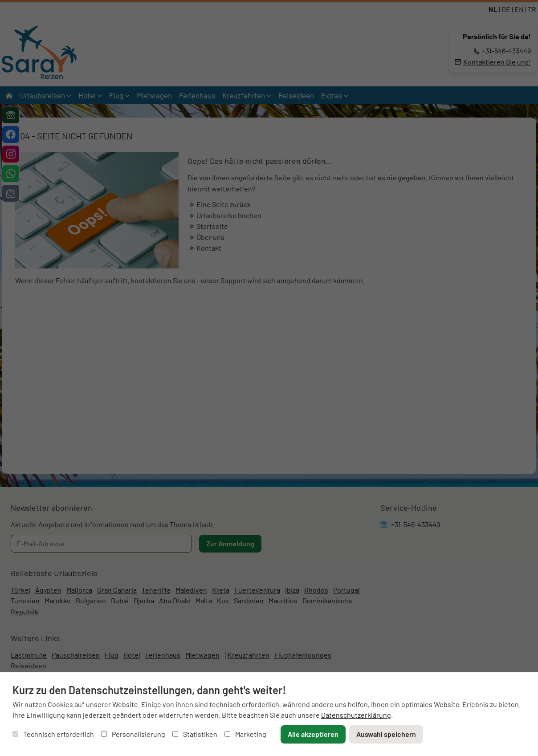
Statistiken (195, 734)
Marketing (245, 734)
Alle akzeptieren (313, 734)
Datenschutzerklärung (356, 715)
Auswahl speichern (386, 734)
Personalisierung (133, 734)
